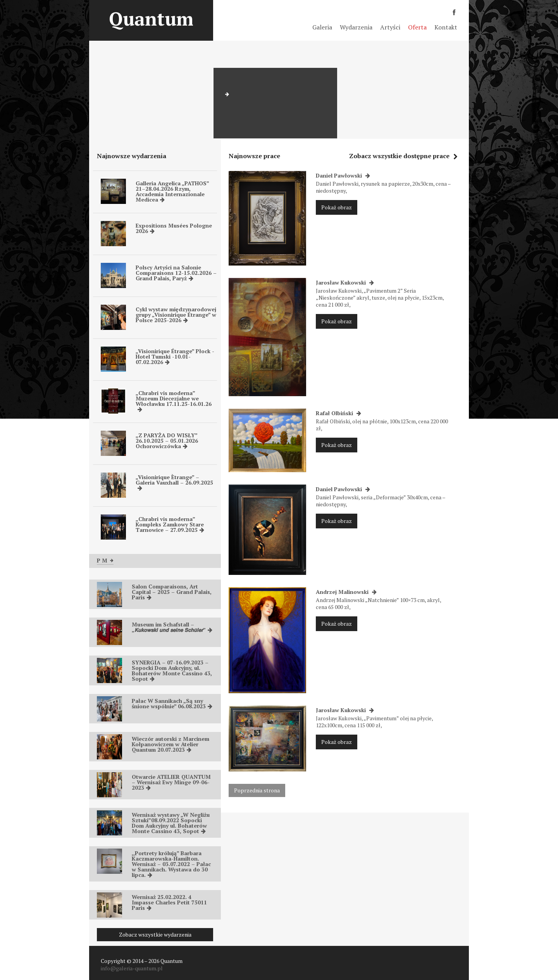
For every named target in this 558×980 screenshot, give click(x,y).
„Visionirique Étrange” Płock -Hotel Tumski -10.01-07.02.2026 (175, 356)
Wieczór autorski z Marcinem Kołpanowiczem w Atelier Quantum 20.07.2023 (170, 744)
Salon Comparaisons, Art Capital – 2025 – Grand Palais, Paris (172, 592)
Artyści (390, 27)
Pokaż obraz (337, 207)
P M (105, 560)
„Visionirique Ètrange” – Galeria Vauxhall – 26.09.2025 (174, 482)
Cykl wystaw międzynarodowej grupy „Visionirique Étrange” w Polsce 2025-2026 (176, 315)
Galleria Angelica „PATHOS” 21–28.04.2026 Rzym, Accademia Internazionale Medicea (172, 191)
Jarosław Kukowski (345, 282)
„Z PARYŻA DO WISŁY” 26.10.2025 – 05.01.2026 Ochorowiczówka (167, 441)
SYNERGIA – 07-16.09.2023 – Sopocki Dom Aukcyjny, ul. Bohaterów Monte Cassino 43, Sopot (172, 670)
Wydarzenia (356, 27)
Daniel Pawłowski (343, 175)
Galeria (322, 27)
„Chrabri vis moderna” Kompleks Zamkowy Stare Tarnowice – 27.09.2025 (170, 524)
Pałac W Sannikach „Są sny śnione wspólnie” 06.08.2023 (172, 703)
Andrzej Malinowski (346, 592)
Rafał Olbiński (338, 413)
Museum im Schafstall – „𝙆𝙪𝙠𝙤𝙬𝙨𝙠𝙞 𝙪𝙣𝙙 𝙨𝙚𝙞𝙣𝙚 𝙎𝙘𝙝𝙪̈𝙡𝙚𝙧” (172, 627)
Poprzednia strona (257, 790)
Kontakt (446, 27)
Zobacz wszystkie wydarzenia (155, 934)
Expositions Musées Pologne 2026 (174, 228)
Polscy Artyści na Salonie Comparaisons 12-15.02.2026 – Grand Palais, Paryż (176, 273)
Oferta (417, 27)
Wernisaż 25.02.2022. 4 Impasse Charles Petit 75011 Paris (169, 902)
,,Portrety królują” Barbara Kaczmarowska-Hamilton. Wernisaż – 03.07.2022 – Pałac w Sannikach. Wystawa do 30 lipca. (171, 864)
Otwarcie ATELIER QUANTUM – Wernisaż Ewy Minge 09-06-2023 (171, 782)
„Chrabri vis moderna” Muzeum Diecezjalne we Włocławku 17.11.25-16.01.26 (174, 401)
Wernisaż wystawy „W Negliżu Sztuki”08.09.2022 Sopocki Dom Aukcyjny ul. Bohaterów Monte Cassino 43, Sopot (171, 823)
